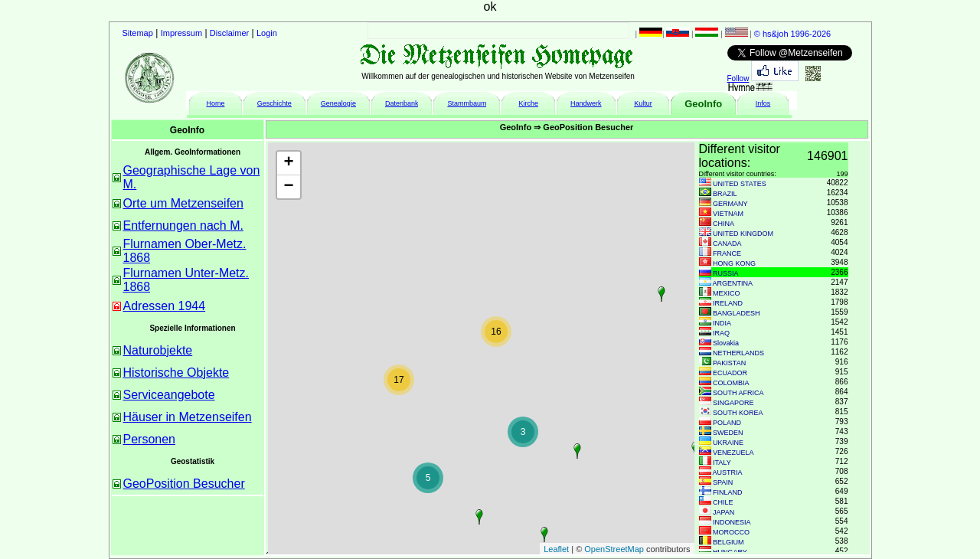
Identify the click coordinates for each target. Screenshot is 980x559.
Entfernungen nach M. (183, 226)
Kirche (528, 103)
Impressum (181, 33)
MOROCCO (731, 532)
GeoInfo (703, 104)
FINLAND (728, 492)
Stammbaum (467, 103)
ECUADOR (730, 373)
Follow (738, 78)
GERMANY (730, 204)
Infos (763, 103)
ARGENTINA (733, 283)
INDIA (722, 323)
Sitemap (138, 33)
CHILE (723, 502)
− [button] (288, 187)
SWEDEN (728, 433)
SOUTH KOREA (738, 413)
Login (267, 33)
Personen (150, 439)
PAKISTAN (729, 363)
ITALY (722, 463)
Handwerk (586, 103)
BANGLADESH (737, 313)
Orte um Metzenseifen (183, 203)
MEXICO (727, 293)
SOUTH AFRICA (738, 393)
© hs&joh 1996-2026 (792, 34)
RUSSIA (726, 273)
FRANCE (727, 253)
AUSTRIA (728, 472)
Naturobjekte (158, 350)
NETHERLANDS (738, 353)
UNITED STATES (740, 184)
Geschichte (274, 103)
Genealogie (338, 103)
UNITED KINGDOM (743, 234)
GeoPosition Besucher (184, 484)
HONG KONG (734, 263)
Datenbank (402, 103)
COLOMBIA (731, 383)
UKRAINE (728, 443)
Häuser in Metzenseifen (188, 417)
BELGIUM (728, 542)
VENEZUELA (733, 453)
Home (215, 103)
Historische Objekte (176, 373)
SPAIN (723, 482)
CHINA (724, 224)
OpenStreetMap (614, 549)
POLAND (727, 423)
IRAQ (721, 333)
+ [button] (288, 163)
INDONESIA (732, 522)
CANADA (727, 244)
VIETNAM (728, 214)
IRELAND (728, 303)
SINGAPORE (733, 403)
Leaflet (556, 549)
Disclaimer (229, 33)
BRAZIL (725, 194)
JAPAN (724, 512)
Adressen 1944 (165, 306)
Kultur (643, 103)
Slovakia (726, 343)
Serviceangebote (169, 395)
